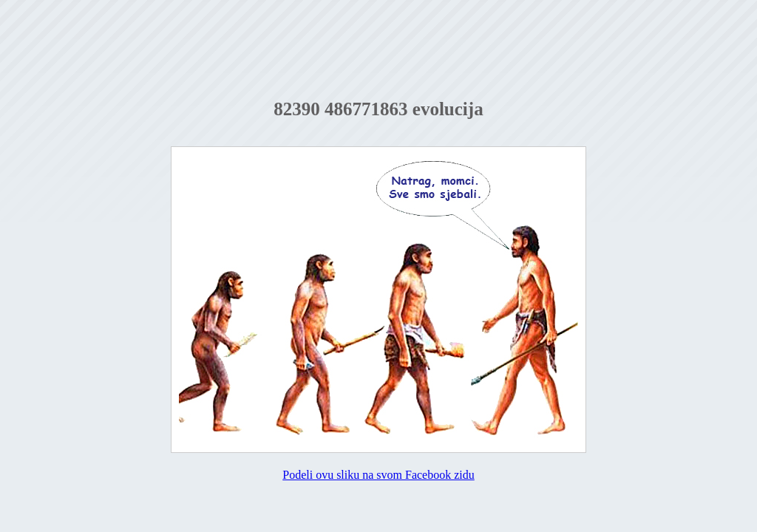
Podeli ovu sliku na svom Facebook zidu (378, 475)
